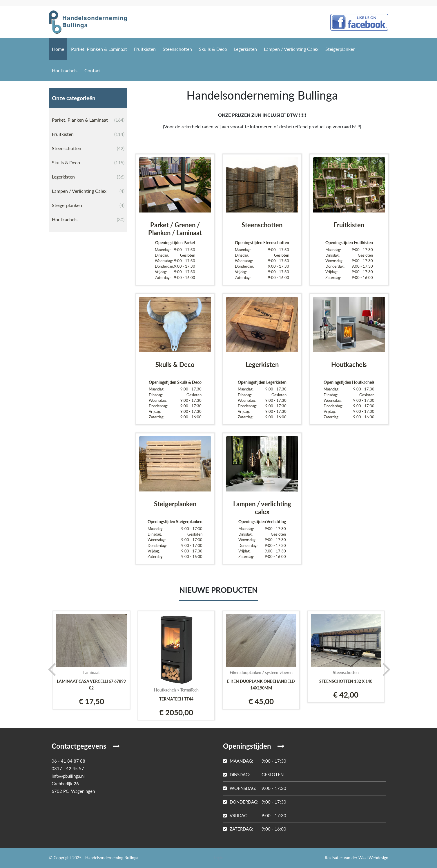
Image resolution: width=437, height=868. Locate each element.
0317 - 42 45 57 (68, 768)
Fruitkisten (145, 49)
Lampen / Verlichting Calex (291, 49)
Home (58, 49)
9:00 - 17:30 (255, 761)
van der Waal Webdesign (366, 858)
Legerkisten (245, 49)
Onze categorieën (74, 98)
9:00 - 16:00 (255, 829)
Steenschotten (177, 49)
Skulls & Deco (213, 49)
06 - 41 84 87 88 (68, 761)
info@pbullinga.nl (68, 776)
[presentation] (50, 669)
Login (219, 858)
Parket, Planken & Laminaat (99, 49)
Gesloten (253, 775)
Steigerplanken (340, 49)
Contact (93, 70)
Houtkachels (65, 70)
